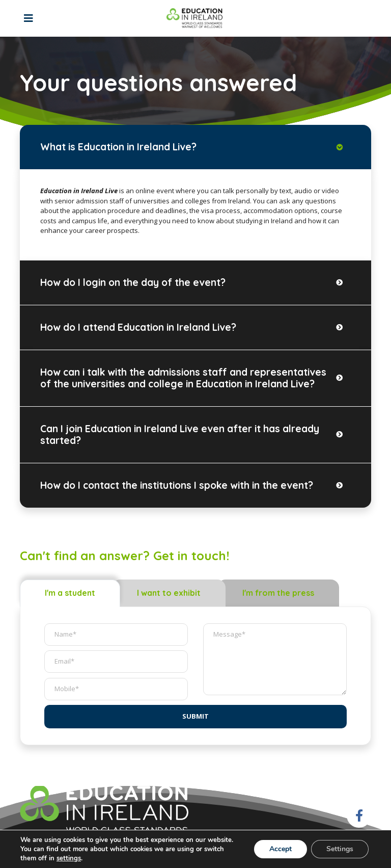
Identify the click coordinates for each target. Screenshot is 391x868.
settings (69, 858)
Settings (340, 849)
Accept (281, 849)
